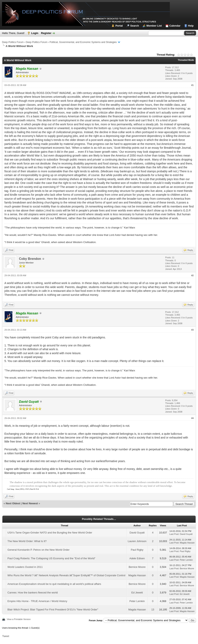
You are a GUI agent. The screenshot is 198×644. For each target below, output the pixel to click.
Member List (154, 26)
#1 (192, 85)
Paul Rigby (137, 550)
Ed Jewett (137, 593)
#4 (192, 418)
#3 (192, 330)
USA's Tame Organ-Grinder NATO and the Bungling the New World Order (50, 533)
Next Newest (30, 503)
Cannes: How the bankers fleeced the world (32, 593)
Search (134, 26)
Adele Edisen (137, 558)
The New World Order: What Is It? (27, 541)
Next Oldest (13, 503)
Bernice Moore (137, 567)
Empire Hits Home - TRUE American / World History (37, 601)
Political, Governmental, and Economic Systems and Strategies (83, 42)
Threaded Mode (186, 60)
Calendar (175, 26)
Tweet (6, 636)
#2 (192, 275)
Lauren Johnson (137, 541)
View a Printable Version (19, 619)
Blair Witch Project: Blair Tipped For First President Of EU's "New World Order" (53, 610)
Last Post (174, 534)
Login (35, 33)
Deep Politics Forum (13, 42)
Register (46, 33)
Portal (119, 26)
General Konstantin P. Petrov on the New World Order (38, 550)
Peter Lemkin (186, 560)
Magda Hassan (187, 543)
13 (153, 610)
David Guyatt (137, 533)
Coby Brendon (30, 259)
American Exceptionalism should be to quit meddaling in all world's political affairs (54, 584)
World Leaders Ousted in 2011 (25, 567)
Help (191, 26)
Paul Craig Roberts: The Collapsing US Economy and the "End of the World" (51, 558)
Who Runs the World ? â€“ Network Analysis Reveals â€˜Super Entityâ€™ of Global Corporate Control (66, 575)
